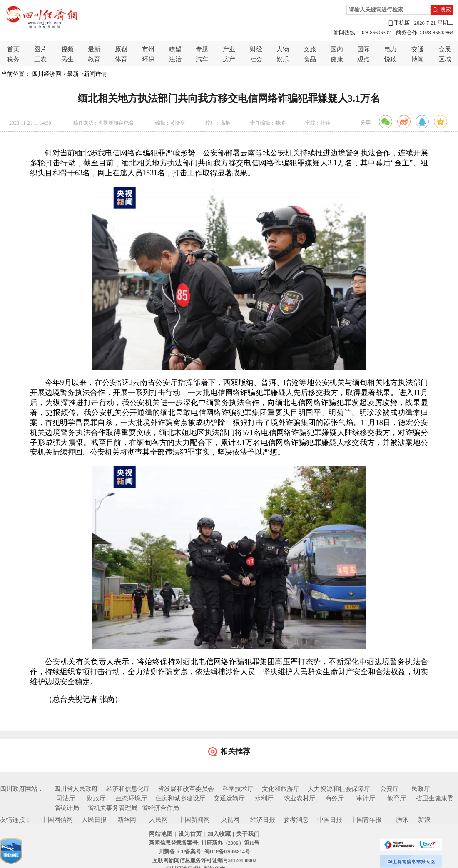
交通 (418, 49)
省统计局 (67, 808)
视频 (67, 49)
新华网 (127, 820)
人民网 (158, 820)
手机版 (399, 23)
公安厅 (390, 789)
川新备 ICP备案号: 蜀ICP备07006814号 (204, 852)
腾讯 (402, 820)
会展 (445, 49)
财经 (256, 49)
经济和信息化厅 (128, 789)
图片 (40, 49)
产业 (229, 49)
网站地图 (161, 834)
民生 (67, 59)
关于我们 (248, 834)
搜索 (446, 10)
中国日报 (330, 820)
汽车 (202, 59)
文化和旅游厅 (281, 789)
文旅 (310, 49)
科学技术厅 (238, 789)
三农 (40, 59)
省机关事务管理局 (112, 808)
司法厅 (66, 798)
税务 (13, 59)
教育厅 (397, 798)
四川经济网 (47, 74)
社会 (256, 59)
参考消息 (296, 820)
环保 (148, 59)
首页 (13, 49)
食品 (310, 59)
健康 (337, 59)
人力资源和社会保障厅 (339, 789)
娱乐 (283, 59)
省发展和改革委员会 (186, 789)
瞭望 (175, 49)
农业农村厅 (300, 798)
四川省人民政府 (76, 789)
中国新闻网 (194, 820)
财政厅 (96, 798)
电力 (391, 49)
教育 (94, 59)
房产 (229, 59)
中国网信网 (57, 820)
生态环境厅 (131, 798)
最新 (94, 49)
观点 (363, 59)
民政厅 (421, 789)
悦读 (391, 59)
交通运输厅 (229, 798)
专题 (202, 49)
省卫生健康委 (435, 798)
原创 (121, 49)
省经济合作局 (160, 808)
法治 (175, 59)
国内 (337, 49)
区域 (445, 59)
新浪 (424, 820)
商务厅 (335, 798)
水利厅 (264, 798)
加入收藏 (219, 834)
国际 (363, 49)
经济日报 (263, 820)
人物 (283, 49)
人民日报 (94, 820)
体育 (121, 59)
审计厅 (366, 798)
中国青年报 (366, 820)
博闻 (418, 59)
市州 (148, 49)
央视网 (230, 820)
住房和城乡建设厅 (180, 798)
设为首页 (190, 834)
